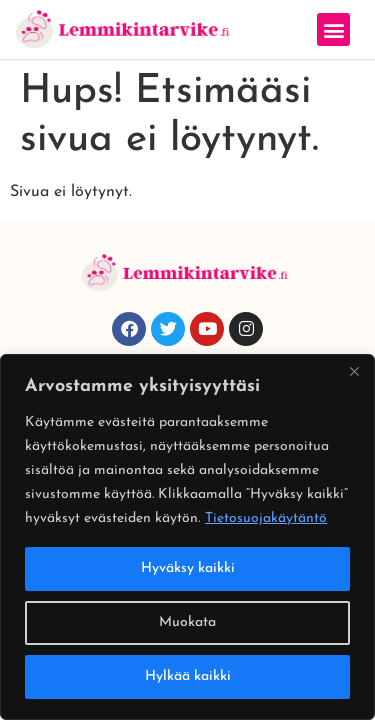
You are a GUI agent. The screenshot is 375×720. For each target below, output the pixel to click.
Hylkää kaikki (188, 676)
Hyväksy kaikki (188, 568)
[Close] (354, 371)
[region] (187, 537)
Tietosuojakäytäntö (266, 518)
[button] (333, 29)
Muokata (187, 622)
